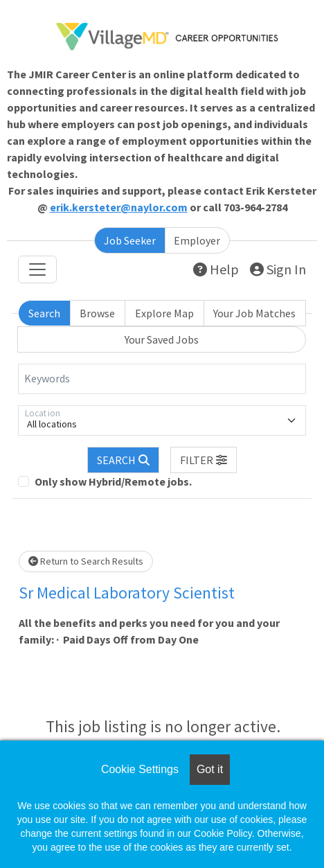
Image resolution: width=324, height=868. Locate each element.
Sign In (278, 269)
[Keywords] (162, 379)
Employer (197, 240)
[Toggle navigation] (37, 269)
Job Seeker (130, 240)
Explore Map (164, 313)
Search (44, 313)
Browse (97, 313)
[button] (204, 460)
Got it (210, 769)
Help (216, 269)
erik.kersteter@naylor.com (119, 207)
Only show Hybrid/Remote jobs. (113, 481)
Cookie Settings (140, 769)
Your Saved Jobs (162, 339)
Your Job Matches (254, 313)
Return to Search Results (86, 561)
